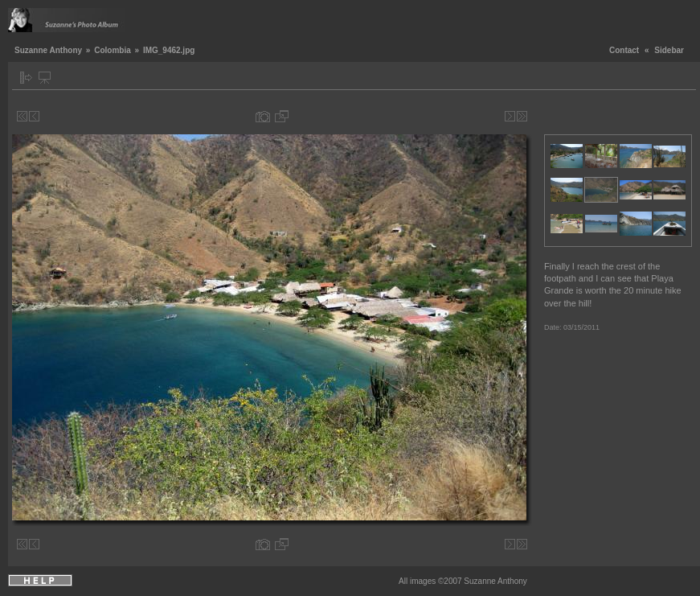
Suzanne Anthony (48, 50)
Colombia (113, 50)
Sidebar (669, 50)
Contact (624, 50)
